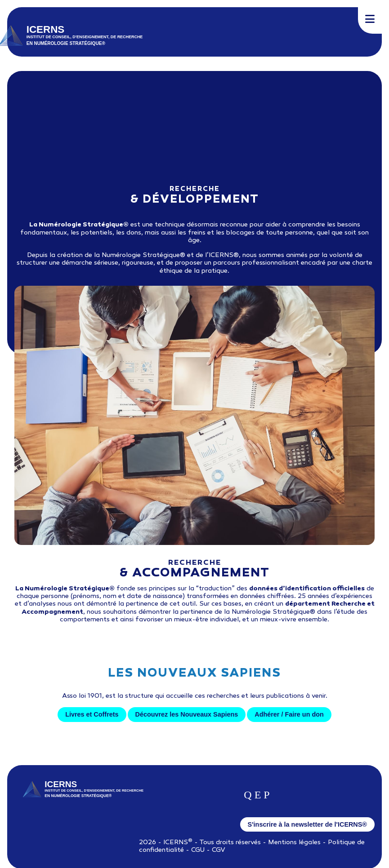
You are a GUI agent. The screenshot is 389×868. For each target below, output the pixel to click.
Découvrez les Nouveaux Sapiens (187, 714)
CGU (198, 850)
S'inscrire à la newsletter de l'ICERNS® (307, 824)
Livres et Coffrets (92, 714)
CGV (219, 850)
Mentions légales (294, 843)
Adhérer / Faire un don (289, 714)
